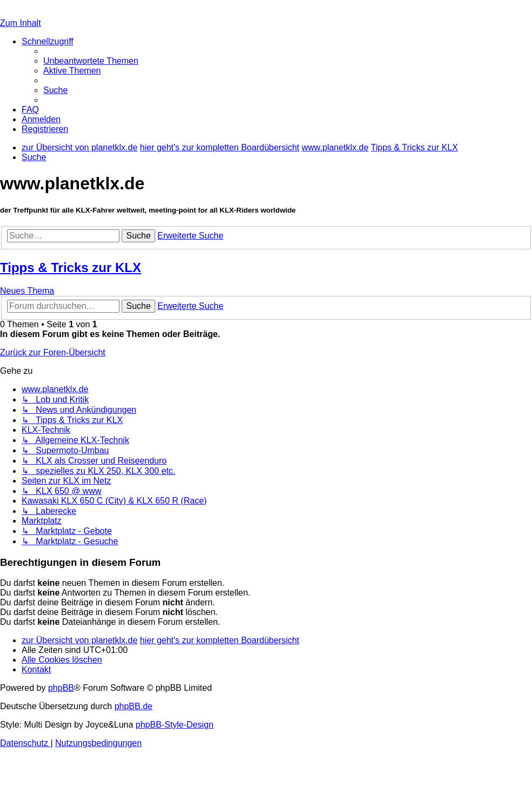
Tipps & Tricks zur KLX (71, 268)
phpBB (61, 688)
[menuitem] (91, 61)
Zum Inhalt (21, 23)
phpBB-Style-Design (175, 725)
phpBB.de (134, 706)
